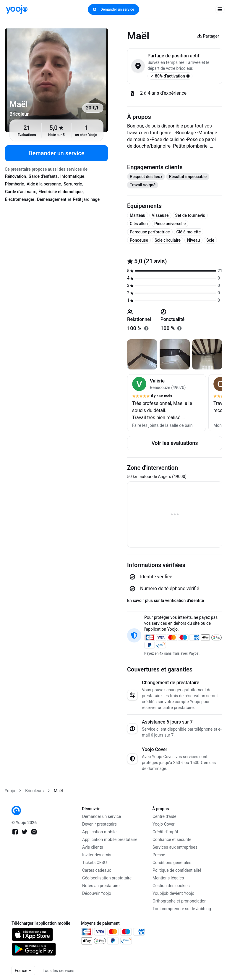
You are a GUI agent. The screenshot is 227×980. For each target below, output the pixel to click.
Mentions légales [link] (168, 878)
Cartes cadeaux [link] (97, 870)
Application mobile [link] (99, 832)
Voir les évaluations (175, 443)
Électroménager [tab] (20, 199)
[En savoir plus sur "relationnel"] (146, 328)
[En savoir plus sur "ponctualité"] (179, 328)
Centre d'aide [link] (164, 816)
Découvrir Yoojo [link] (97, 893)
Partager (208, 36)
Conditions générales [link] (172, 863)
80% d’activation (170, 76)
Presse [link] (159, 855)
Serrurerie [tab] (73, 184)
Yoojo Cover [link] (164, 824)
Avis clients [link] (93, 847)
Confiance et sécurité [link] (172, 839)
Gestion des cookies (171, 886)
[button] (167, 403)
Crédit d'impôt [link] (165, 832)
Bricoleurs (34, 791)
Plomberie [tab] (14, 184)
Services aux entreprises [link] (175, 847)
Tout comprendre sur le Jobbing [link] (182, 909)
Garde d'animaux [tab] (20, 192)
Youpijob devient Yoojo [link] (174, 893)
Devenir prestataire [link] (99, 824)
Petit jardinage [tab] (86, 199)
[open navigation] (220, 9)
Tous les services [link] (58, 971)
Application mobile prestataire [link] (110, 839)
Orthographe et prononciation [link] (180, 901)
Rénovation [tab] (16, 176)
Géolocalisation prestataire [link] (107, 878)
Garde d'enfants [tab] (43, 176)
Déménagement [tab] (52, 199)
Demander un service (113, 9)
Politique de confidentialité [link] (177, 870)
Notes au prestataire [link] (101, 886)
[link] (17, 9)
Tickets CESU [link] (94, 863)
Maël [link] (58, 791)
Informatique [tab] (72, 176)
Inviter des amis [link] (97, 855)
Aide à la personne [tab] (44, 184)
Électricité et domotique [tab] (60, 192)
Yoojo (10, 791)
